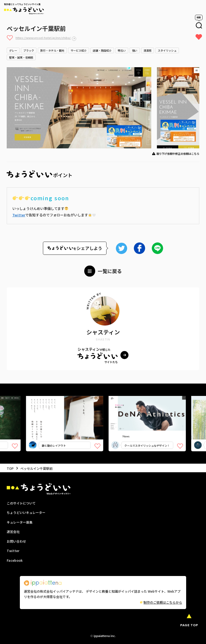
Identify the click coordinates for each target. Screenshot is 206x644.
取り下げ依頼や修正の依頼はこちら (178, 154)
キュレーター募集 (20, 522)
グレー (13, 50)
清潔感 (148, 50)
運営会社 (13, 532)
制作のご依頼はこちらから (161, 602)
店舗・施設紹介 (102, 50)
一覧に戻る (110, 271)
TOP (10, 468)
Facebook (15, 560)
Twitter (19, 215)
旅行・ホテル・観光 (52, 50)
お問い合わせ (16, 541)
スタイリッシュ (167, 50)
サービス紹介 (79, 50)
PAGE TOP (189, 625)
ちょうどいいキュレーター (26, 512)
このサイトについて (21, 503)
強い (135, 50)
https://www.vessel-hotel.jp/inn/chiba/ (43, 38)
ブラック (29, 50)
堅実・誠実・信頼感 (21, 57)
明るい (122, 50)
